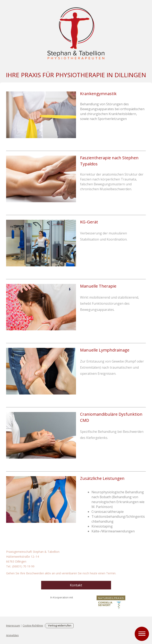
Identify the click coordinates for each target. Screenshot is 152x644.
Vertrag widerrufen (60, 625)
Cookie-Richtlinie (33, 625)
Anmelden (12, 635)
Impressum (13, 625)
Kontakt (76, 585)
